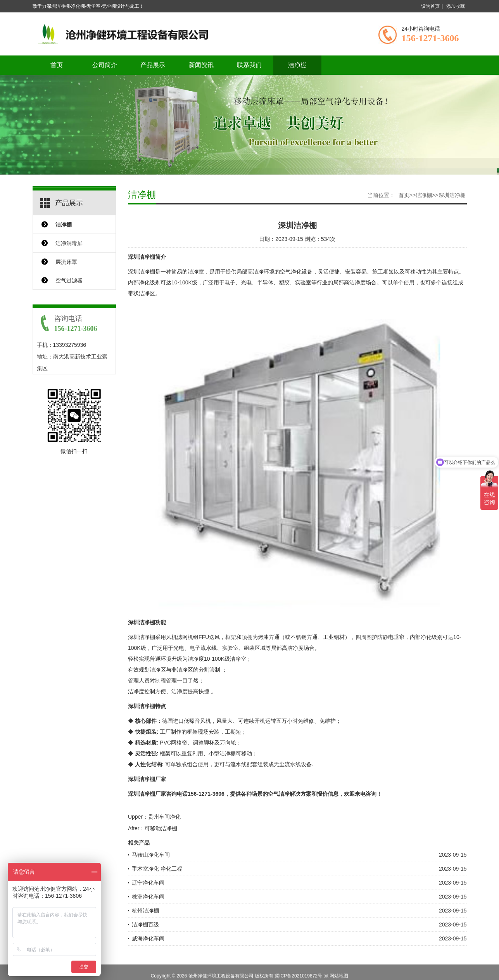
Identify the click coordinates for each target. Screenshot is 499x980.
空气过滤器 (69, 280)
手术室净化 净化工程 (157, 869)
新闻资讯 (201, 65)
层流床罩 (66, 262)
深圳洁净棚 (452, 195)
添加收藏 (456, 6)
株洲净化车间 (148, 897)
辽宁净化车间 (148, 883)
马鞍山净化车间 (151, 855)
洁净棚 (297, 65)
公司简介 (105, 65)
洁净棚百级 (145, 925)
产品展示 (153, 65)
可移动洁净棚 (161, 828)
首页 (57, 65)
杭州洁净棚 (145, 911)
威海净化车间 (148, 938)
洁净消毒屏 (69, 243)
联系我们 (249, 65)
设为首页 (430, 6)
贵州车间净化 (164, 817)
